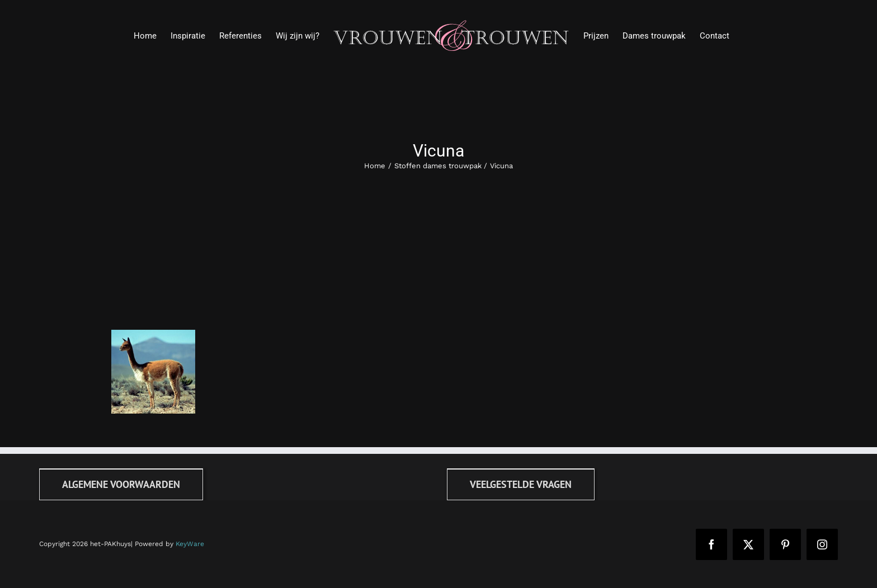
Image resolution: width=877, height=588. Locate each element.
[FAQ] (521, 484)
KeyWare (190, 544)
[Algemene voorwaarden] (121, 484)
